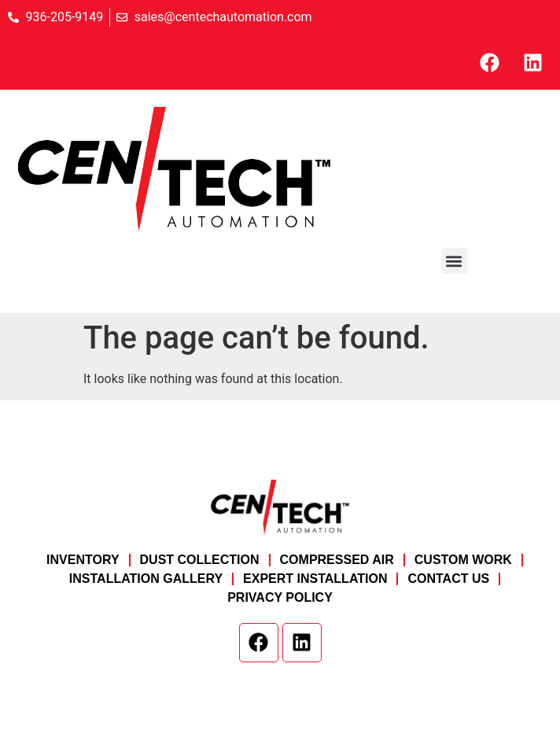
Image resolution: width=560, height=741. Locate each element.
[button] (454, 261)
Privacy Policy (280, 597)
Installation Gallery (146, 579)
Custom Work (463, 560)
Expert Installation (315, 579)
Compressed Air (337, 560)
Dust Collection (200, 560)
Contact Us (448, 579)
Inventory (83, 560)
